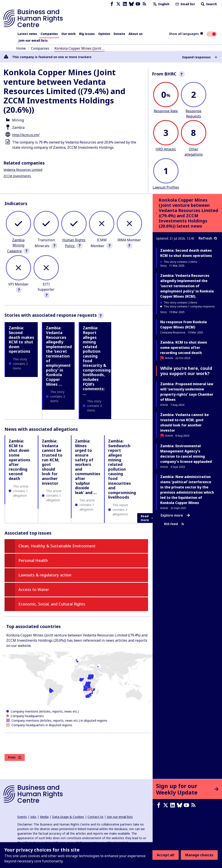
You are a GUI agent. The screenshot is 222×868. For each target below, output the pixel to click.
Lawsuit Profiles (166, 187)
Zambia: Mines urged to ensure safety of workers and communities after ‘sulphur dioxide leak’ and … (88, 467)
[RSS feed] (144, 4)
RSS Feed (174, 524)
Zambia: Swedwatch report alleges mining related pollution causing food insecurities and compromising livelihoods (122, 469)
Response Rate (166, 111)
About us (136, 34)
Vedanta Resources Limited (23, 170)
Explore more (175, 515)
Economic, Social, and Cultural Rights (52, 604)
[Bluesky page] (131, 4)
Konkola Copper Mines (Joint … (79, 48)
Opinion (104, 34)
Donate (119, 34)
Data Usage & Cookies (68, 817)
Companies (49, 34)
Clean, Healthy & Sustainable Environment (57, 546)
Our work (69, 34)
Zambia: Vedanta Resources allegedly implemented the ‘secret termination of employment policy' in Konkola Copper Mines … (59, 356)
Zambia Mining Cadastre (16, 246)
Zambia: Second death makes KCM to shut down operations (21, 339)
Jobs (33, 817)
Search (208, 4)
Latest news (27, 34)
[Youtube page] (138, 4)
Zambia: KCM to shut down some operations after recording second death (20, 460)
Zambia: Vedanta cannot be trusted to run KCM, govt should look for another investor (52, 462)
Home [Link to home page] (21, 48)
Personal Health (33, 560)
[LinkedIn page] (125, 4)
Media (44, 817)
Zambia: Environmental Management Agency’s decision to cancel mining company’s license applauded (186, 454)
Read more (148, 518)
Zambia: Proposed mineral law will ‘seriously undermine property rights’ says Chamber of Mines (187, 392)
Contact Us (95, 817)
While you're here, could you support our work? (186, 371)
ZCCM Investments (17, 176)
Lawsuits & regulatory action (45, 575)
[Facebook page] (112, 4)
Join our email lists (33, 40)
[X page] (118, 4)
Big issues (87, 34)
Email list (185, 4)
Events (22, 817)
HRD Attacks (166, 149)
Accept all (166, 855)
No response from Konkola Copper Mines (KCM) (184, 325)
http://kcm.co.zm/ (26, 135)
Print (15, 757)
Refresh (208, 238)
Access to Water (34, 589)
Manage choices (199, 855)
